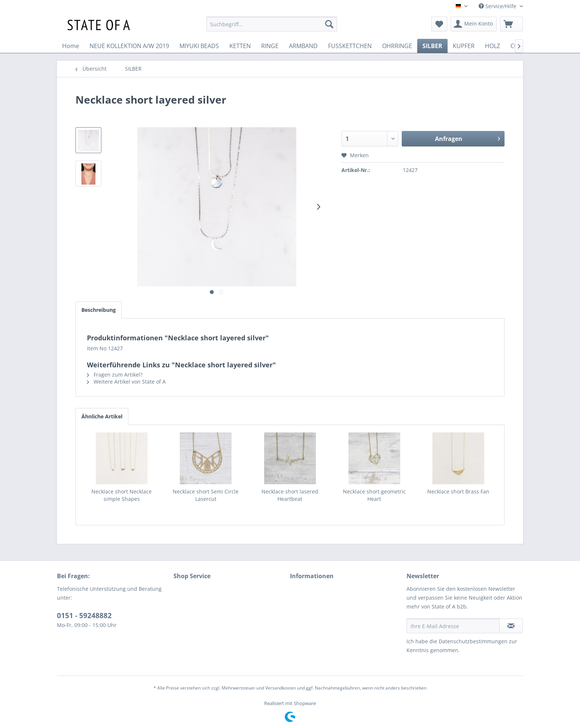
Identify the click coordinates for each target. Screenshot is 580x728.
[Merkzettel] (439, 24)
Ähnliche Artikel (102, 416)
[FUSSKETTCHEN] (350, 46)
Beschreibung (99, 310)
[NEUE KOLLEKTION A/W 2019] (129, 46)
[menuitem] (272, 24)
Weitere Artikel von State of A (126, 382)
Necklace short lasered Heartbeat (290, 495)
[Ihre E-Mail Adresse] (453, 626)
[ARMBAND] (303, 46)
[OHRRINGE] (397, 46)
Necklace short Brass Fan (458, 491)
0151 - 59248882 (84, 616)
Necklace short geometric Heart (374, 495)
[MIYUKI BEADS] (199, 46)
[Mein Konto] (474, 24)
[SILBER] (432, 46)
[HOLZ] (493, 46)
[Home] (71, 46)
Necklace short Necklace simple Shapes (122, 495)
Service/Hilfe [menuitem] (498, 6)
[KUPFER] (464, 46)
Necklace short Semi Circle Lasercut (206, 495)
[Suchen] (329, 24)
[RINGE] (270, 46)
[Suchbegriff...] (272, 24)
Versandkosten (281, 688)
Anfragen (468, 138)
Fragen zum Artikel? (115, 375)
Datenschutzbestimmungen (473, 641)
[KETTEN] (240, 46)
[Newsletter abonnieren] (511, 626)
